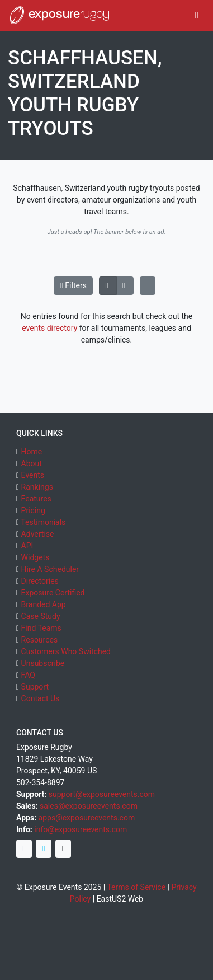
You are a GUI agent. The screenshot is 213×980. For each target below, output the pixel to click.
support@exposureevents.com (102, 794)
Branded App (44, 604)
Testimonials (43, 522)
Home (32, 452)
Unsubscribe (43, 663)
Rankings (37, 487)
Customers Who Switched (66, 651)
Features (36, 499)
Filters (74, 285)
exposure (59, 15)
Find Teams (41, 628)
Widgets (35, 557)
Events (33, 475)
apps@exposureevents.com (87, 818)
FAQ (28, 675)
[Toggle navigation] (197, 15)
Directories (40, 581)
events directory (49, 328)
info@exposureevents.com (81, 829)
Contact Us (41, 698)
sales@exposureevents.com (89, 806)
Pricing (33, 510)
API (27, 546)
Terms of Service (136, 887)
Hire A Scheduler (50, 569)
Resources (40, 640)
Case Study (41, 616)
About (32, 463)
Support (35, 687)
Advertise (38, 534)
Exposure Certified (53, 593)
